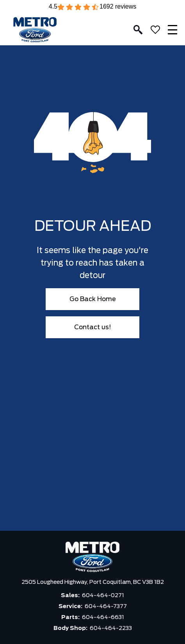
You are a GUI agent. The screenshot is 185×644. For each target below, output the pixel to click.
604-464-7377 (106, 607)
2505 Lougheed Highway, (55, 582)
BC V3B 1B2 (149, 582)
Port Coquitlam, (111, 582)
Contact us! (93, 327)
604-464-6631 (103, 617)
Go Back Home (93, 299)
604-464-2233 (111, 628)
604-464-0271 (103, 596)
